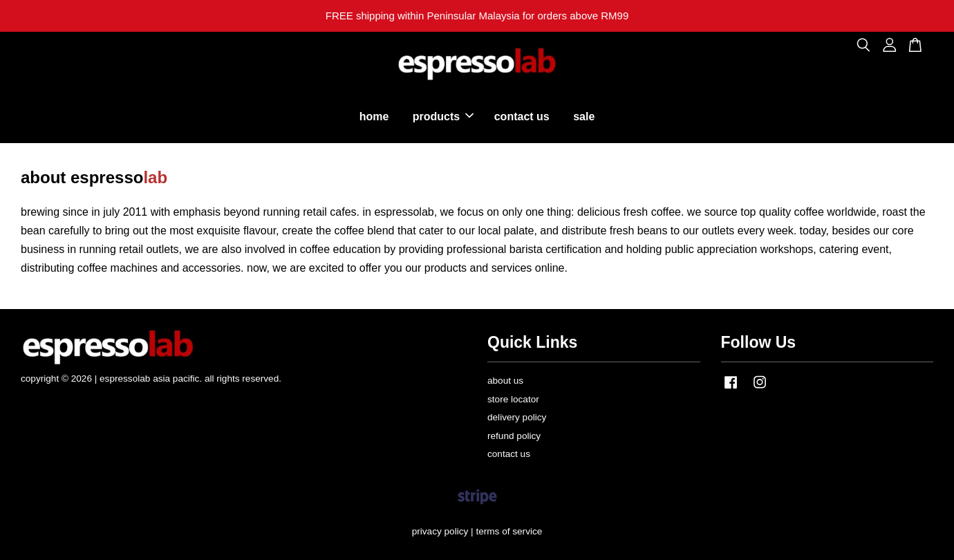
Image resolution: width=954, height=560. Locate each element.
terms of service (509, 531)
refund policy (514, 436)
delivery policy (517, 417)
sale (584, 116)
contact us (522, 116)
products (443, 116)
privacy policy (440, 531)
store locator (513, 399)
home (374, 116)
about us (505, 381)
